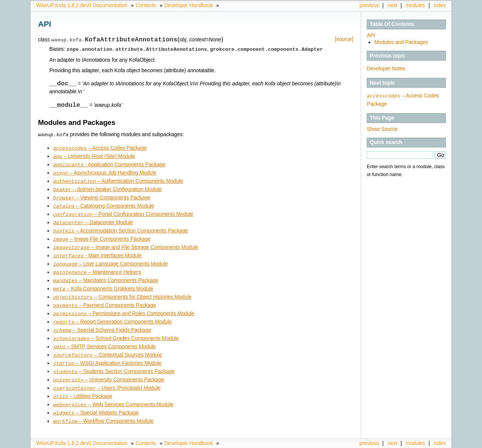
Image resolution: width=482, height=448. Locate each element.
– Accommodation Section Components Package (120, 228)
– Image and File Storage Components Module (126, 243)
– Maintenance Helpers (97, 267)
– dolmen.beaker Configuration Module (108, 188)
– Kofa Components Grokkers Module (103, 283)
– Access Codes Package (100, 149)
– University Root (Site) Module (94, 156)
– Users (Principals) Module (107, 378)
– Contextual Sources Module (108, 346)
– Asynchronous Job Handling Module (105, 172)
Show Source (382, 129)
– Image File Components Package (102, 235)
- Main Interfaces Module (98, 251)
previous (369, 5)
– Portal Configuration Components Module (123, 212)
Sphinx (431, 442)
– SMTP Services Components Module (104, 338)
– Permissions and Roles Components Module (124, 307)
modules (415, 5)
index (440, 5)
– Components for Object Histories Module (122, 291)
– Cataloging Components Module (104, 204)
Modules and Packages (401, 42)
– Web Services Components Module (113, 393)
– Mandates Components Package (106, 275)
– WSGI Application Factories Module (107, 354)
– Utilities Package (83, 386)
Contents (146, 5)
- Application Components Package (109, 164)
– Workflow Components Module (103, 409)
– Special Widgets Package (96, 401)
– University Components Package (109, 370)
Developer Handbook (188, 5)
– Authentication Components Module (118, 180)
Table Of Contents (392, 24)
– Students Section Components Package (114, 362)
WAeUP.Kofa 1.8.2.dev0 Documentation (82, 5)
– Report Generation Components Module (112, 314)
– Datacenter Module (93, 220)
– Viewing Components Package (102, 196)
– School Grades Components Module (116, 330)
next (392, 5)
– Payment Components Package (104, 299)
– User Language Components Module (111, 259)
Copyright (349, 442)
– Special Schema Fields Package (102, 322)
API (371, 35)
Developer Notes (386, 68)
